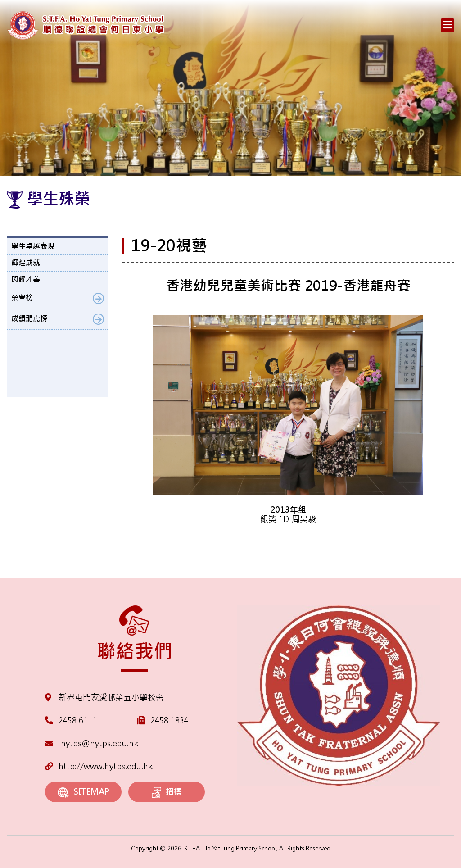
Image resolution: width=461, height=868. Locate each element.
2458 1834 (169, 720)
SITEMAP (84, 792)
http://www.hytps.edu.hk (99, 766)
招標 (167, 792)
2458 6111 (78, 720)
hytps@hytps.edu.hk (92, 743)
